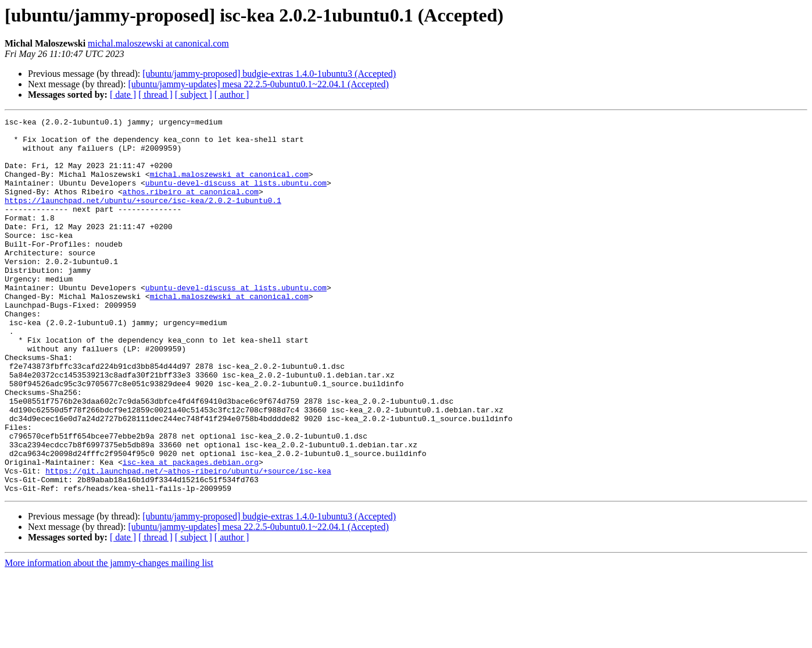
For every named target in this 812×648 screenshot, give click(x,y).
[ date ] (123, 95)
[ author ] (232, 95)
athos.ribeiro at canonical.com (191, 207)
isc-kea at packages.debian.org (191, 532)
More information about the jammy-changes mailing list (109, 638)
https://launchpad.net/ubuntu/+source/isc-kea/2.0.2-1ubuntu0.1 (143, 218)
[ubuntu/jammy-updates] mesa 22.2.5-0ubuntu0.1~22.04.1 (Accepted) (258, 84)
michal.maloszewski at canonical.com (158, 43)
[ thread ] (155, 95)
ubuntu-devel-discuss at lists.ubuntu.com (236, 197)
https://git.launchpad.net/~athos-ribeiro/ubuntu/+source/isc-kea (188, 542)
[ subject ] (194, 95)
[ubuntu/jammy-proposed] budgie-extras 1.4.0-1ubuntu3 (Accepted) (269, 74)
